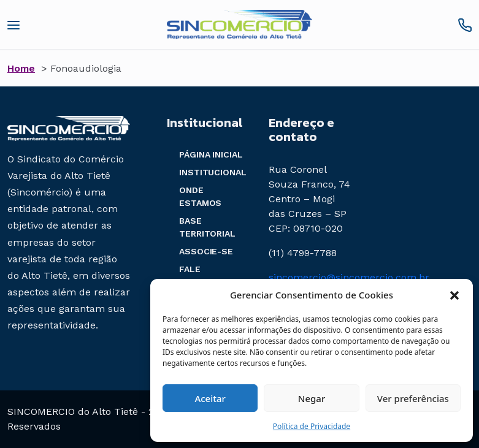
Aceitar (210, 398)
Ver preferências (413, 398)
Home (21, 68)
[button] (454, 295)
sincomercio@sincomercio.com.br (349, 277)
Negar (312, 398)
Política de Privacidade (312, 426)
